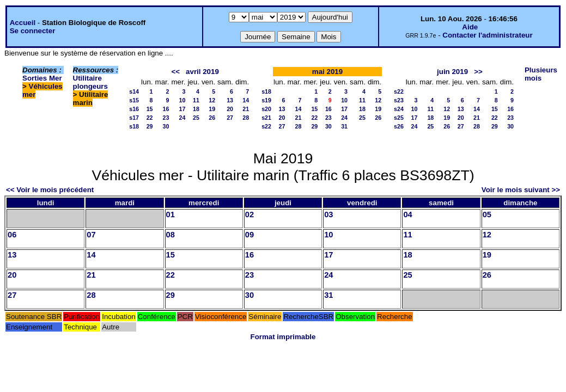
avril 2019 (202, 72)
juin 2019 (452, 72)
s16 (134, 109)
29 (150, 126)
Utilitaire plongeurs (90, 82)
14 (246, 100)
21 (246, 109)
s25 (399, 118)
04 (407, 215)
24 (182, 118)
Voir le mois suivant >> (521, 190)
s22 (266, 126)
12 (212, 100)
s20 (266, 109)
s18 (134, 126)
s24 (399, 109)
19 (212, 109)
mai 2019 (327, 72)
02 (249, 215)
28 (246, 118)
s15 (134, 100)
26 (212, 118)
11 (196, 100)
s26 (399, 126)
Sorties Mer (42, 78)
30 (166, 126)
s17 (134, 118)
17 (182, 109)
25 (196, 118)
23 (166, 118)
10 (182, 100)
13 (230, 100)
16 (166, 109)
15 (150, 109)
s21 (266, 118)
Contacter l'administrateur (487, 35)
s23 (399, 100)
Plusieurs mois (541, 74)
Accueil (23, 23)
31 (344, 126)
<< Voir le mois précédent (50, 190)
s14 (134, 91)
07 (91, 235)
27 (230, 118)
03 (328, 215)
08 (171, 235)
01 (171, 215)
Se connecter (33, 31)
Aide (470, 27)
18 (196, 109)
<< (175, 72)
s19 (266, 100)
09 (249, 235)
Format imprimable (283, 337)
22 (150, 118)
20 (230, 109)
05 (487, 215)
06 (12, 235)
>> (478, 72)
